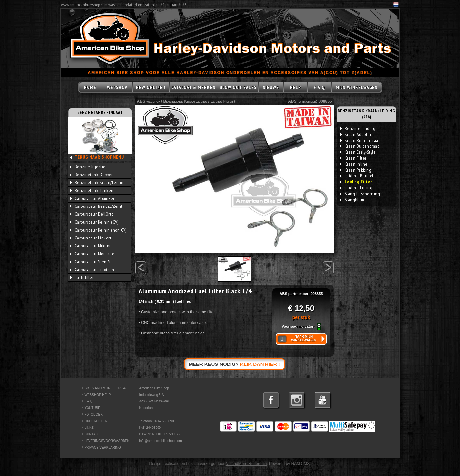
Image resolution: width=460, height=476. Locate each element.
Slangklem (352, 200)
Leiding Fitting (356, 188)
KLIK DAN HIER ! (260, 364)
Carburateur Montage (92, 254)
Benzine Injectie (88, 167)
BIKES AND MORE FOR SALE (107, 388)
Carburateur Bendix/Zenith (98, 206)
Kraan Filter (353, 158)
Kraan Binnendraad (361, 140)
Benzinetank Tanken (92, 190)
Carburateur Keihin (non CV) (98, 230)
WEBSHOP (117, 87)
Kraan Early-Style (358, 152)
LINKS (89, 428)
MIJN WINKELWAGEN (357, 87)
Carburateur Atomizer (92, 198)
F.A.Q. (89, 401)
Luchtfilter (82, 277)
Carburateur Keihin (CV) (94, 222)
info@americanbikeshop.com (161, 441)
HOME (90, 87)
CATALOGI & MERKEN (194, 87)
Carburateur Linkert (91, 238)
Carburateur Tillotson (92, 270)
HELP (295, 87)
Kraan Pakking (356, 170)
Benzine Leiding (358, 128)
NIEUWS (271, 87)
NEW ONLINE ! (151, 87)
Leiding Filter (222, 101)
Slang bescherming (360, 194)
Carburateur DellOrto (92, 214)
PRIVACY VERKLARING (103, 447)
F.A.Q (319, 87)
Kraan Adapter (356, 134)
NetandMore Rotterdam (246, 464)
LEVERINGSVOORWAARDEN (107, 441)
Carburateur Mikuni (90, 246)
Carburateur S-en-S (90, 262)
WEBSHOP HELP (98, 395)
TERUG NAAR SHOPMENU (99, 157)
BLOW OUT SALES (238, 87)
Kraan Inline (354, 164)
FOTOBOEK (94, 414)
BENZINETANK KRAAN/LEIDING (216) (367, 114)
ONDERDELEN (96, 421)
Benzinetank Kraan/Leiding (98, 182)
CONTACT (92, 434)
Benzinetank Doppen (92, 175)
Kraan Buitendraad (360, 146)
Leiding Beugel (357, 176)
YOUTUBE (92, 408)
